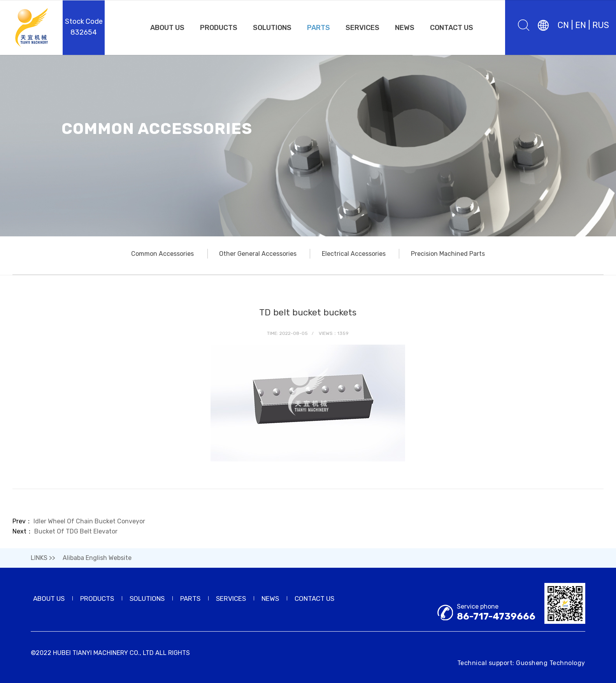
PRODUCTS (219, 28)
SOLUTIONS (272, 28)
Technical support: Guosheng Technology (521, 663)
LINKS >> (43, 558)
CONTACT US (452, 28)
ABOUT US (167, 28)
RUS (601, 25)
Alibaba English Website (97, 558)
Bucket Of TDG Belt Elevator (76, 531)
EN (581, 25)
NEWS (405, 28)
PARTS (319, 28)
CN (563, 25)
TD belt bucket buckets (308, 312)
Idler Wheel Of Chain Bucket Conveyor (89, 521)
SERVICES (362, 28)
